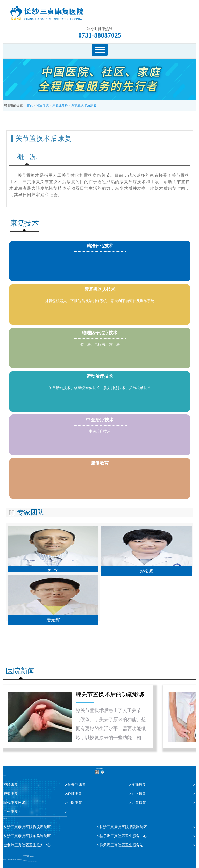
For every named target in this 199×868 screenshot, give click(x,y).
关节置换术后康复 (84, 105)
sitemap (40, 862)
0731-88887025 (100, 35)
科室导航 (42, 105)
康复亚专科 (60, 105)
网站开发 (33, 862)
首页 (30, 105)
